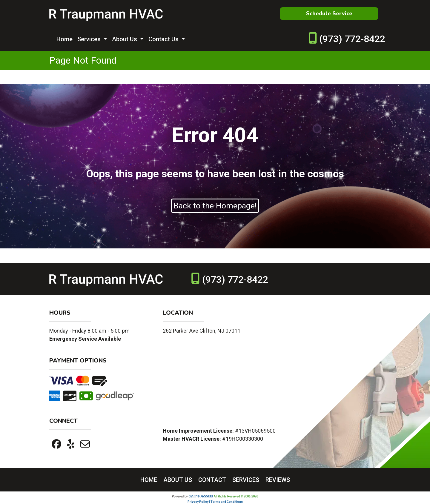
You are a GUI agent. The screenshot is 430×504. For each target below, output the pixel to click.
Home (64, 39)
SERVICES (246, 480)
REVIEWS (278, 480)
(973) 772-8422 (352, 39)
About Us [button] (125, 39)
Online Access (201, 496)
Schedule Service (329, 13)
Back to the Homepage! (215, 206)
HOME (149, 480)
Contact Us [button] (164, 39)
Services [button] (90, 39)
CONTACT (212, 480)
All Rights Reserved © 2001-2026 (236, 496)
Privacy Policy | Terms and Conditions (215, 502)
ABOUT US (178, 480)
